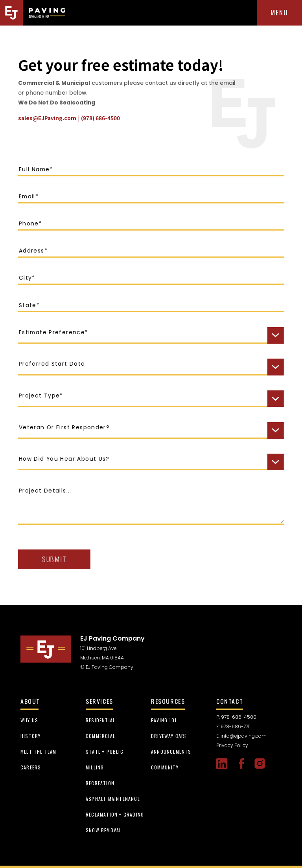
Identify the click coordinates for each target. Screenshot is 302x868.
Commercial (100, 736)
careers (31, 767)
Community (165, 767)
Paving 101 (164, 720)
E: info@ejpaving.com (241, 736)
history (30, 736)
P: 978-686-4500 (236, 717)
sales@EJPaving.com (46, 118)
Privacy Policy (232, 745)
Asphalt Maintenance (113, 799)
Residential (100, 720)
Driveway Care (169, 736)
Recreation (100, 783)
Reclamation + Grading (115, 814)
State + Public (105, 752)
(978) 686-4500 (99, 118)
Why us (29, 720)
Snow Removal (104, 830)
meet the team (39, 752)
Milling (95, 767)
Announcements (171, 752)
